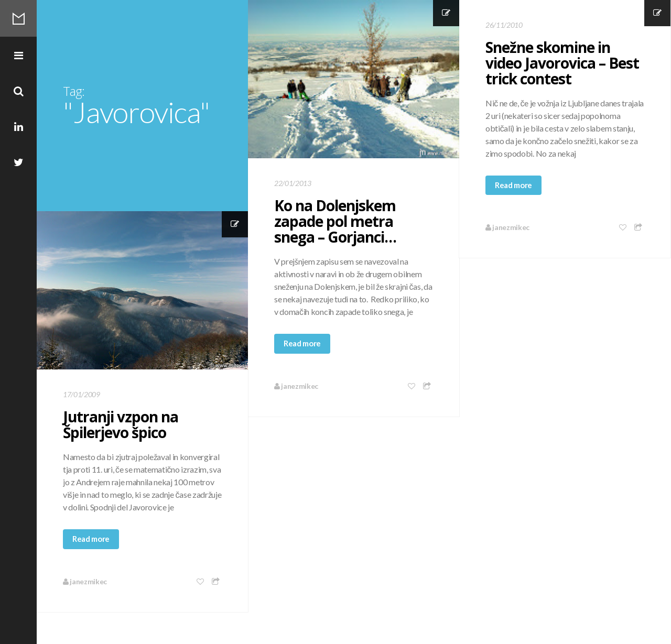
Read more (302, 343)
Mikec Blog (18, 18)
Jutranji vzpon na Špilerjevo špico (121, 424)
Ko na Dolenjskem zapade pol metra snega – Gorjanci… (335, 221)
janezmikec (296, 386)
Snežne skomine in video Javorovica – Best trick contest (562, 63)
